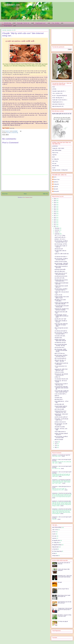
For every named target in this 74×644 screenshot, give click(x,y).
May (56, 447)
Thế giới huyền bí (8, 26)
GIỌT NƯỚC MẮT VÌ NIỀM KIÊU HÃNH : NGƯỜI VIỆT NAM (62, 391)
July (56, 444)
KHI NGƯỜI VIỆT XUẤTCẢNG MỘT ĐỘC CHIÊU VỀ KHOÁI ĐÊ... (61, 388)
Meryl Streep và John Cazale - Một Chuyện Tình (64, 596)
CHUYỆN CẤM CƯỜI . (59, 404)
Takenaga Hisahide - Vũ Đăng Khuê (60, 170)
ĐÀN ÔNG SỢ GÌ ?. (59, 399)
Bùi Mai (54, 553)
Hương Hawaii (55, 556)
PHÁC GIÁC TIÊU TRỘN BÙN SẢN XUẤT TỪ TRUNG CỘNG (61, 325)
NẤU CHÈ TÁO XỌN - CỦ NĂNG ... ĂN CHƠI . (60, 361)
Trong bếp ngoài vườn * (41, 23)
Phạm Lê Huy (55, 153)
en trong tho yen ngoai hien (64, 455)
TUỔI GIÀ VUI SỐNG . (59, 372)
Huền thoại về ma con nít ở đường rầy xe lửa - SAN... (61, 412)
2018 (55, 214)
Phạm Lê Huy (57, 179)
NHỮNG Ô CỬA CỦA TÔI (60, 422)
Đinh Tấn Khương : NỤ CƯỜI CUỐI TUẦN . (61, 424)
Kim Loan (54, 163)
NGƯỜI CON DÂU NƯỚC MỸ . (61, 417)
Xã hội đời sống (7, 23)
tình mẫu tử (9, 133)
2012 (55, 225)
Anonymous (55, 466)
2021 (55, 208)
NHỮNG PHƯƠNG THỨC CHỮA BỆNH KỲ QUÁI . (62, 297)
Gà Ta (55, 177)
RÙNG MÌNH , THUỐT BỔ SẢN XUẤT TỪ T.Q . (61, 419)
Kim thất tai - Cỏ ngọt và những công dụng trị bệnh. (65, 615)
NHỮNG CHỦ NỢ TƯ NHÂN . (61, 262)
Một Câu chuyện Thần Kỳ (63, 589)
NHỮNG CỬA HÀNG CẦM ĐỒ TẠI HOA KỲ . (61, 434)
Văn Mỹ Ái (56, 189)
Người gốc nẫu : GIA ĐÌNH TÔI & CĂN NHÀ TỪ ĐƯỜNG (62, 309)
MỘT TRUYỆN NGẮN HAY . (61, 358)
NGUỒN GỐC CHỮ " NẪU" (60, 319)
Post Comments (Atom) (28, 197)
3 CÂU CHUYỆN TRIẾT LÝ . (61, 394)
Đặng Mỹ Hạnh (55, 547)
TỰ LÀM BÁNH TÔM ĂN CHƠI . (61, 379)
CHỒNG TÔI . (58, 377)
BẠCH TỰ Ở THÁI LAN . (60, 353)
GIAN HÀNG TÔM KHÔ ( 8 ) (58, 104)
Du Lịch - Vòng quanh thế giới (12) (60, 96)
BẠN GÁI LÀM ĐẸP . (59, 440)
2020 (55, 210)
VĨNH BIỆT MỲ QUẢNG (60, 427)
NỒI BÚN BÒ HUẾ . (59, 249)
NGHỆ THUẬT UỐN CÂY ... (61, 237)
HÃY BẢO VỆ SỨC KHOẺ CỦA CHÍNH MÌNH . (61, 364)
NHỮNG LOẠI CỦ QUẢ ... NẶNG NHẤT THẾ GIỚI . (60, 340)
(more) (63, 456)
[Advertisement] (25, 183)
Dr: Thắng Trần (55, 159)
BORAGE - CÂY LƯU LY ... (60, 239)
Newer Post (5, 194)
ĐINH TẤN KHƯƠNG (57, 150)
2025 (55, 201)
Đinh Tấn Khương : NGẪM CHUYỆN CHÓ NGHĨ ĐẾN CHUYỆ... (61, 350)
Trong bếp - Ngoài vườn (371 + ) (59, 91)
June (56, 446)
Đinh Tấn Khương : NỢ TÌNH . (61, 244)
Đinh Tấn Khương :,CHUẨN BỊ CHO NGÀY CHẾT (61, 437)
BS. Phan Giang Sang (57, 551)
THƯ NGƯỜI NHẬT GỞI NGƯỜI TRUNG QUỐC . (62, 306)
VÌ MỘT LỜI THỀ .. (59, 295)
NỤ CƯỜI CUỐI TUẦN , (60, 278)
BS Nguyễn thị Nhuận (57, 545)
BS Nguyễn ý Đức (56, 540)
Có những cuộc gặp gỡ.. (63, 621)
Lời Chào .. (55, 89)
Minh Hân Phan (56, 166)
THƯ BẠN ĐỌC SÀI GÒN (60, 343)
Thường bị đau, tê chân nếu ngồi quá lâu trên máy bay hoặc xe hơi (65, 610)
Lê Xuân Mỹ (55, 549)
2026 (55, 199)
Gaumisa (54, 538)
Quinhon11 (8, 131)
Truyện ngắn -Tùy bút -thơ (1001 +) (60, 100)
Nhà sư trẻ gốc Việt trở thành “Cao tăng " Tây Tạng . (61, 345)
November (57, 230)
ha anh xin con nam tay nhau (65, 493)
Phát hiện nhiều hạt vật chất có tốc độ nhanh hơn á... (61, 281)
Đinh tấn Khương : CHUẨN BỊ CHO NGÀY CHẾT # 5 (61, 290)
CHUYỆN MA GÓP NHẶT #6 (61, 331)
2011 (55, 227)
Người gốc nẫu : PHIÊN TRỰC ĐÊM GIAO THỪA (61, 370)
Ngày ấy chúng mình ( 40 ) (58, 106)
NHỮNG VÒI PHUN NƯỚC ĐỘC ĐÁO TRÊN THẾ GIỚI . (62, 303)
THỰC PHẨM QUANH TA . (60, 432)
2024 (55, 202)
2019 (55, 212)
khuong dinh (56, 191)
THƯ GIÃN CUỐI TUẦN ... (60, 336)
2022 (55, 206)
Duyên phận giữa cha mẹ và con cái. (62, 114)
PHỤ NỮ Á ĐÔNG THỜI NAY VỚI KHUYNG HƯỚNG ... (61, 407)
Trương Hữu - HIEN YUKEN (58, 148)
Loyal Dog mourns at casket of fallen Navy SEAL (61, 384)
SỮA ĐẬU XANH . (58, 338)
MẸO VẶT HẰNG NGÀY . (60, 271)
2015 (55, 219)
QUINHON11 (55, 146)
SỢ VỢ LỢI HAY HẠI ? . (60, 347)
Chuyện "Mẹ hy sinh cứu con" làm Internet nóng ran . (61, 274)
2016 (55, 217)
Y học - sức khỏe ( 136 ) (57, 93)
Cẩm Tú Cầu (55, 161)
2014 (55, 221)
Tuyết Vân (54, 155)
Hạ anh (54, 168)
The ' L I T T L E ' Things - (60, 235)
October (57, 232)
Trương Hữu (56, 184)
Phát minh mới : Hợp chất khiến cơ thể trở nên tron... (61, 375)
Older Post (45, 194)
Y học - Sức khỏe (55, 23)
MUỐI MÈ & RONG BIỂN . (60, 269)
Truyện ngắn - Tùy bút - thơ (23, 23)
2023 (55, 204)
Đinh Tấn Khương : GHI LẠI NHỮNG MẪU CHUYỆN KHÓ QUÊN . (61, 316)
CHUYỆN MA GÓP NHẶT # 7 (61, 257)
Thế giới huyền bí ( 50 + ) (58, 102)
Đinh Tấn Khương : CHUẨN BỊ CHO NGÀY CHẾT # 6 (61, 259)
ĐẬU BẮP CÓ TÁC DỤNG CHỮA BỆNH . (60, 300)
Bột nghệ (60, 582)
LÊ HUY (54, 532)
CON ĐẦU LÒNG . (59, 398)
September (57, 234)
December (57, 228)
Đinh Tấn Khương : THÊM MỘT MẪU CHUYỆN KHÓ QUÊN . (61, 264)
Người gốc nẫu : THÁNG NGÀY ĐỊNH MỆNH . (61, 415)
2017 (55, 215)
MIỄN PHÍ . (57, 396)
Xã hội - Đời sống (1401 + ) (58, 98)
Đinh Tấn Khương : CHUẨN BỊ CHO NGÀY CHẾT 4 (61, 333)
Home (25, 194)
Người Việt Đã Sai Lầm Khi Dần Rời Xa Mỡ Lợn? (65, 602)
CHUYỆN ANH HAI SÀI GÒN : (61, 276)
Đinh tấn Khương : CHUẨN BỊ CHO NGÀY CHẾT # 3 (61, 356)
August (56, 442)
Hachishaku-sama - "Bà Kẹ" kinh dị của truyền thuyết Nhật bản (65, 576)
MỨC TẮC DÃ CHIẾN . (60, 409)
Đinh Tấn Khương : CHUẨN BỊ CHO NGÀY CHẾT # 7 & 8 (61, 242)
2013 (55, 223)
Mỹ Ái (53, 157)
